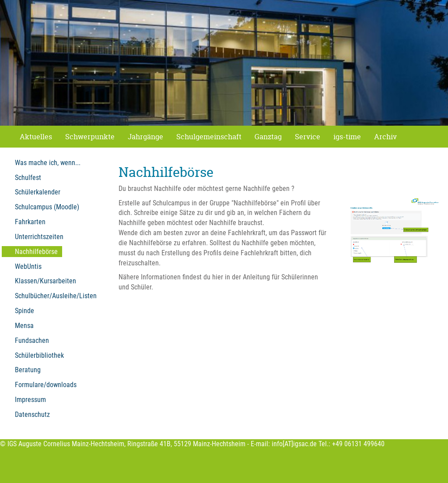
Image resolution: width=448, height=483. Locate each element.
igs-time (347, 137)
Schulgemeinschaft (209, 137)
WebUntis (28, 266)
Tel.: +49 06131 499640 (352, 444)
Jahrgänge (145, 137)
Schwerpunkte (90, 137)
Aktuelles (36, 137)
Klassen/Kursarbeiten (45, 281)
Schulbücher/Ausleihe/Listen (56, 296)
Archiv (385, 137)
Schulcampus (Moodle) (47, 207)
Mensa (24, 326)
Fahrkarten (30, 222)
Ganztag (268, 137)
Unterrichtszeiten (39, 237)
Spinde (24, 311)
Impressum (30, 400)
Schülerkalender (38, 192)
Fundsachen (32, 340)
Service (308, 137)
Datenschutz (32, 414)
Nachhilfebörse (36, 252)
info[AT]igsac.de (294, 444)
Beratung (28, 370)
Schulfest (28, 178)
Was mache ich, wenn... (48, 163)
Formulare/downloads (46, 385)
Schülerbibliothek (39, 355)
